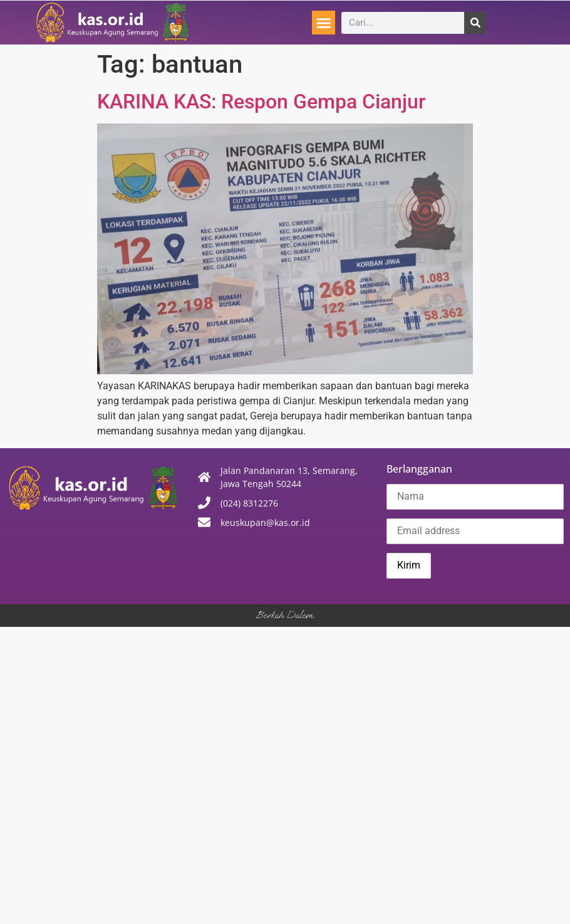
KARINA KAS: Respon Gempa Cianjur (261, 102)
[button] (324, 23)
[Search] (475, 23)
